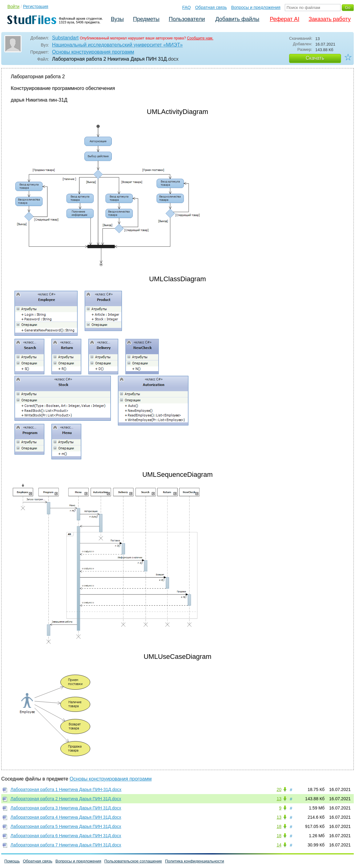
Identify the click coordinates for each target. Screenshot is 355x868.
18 (279, 826)
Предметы (146, 19)
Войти (13, 6)
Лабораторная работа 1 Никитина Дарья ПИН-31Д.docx (66, 789)
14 (279, 845)
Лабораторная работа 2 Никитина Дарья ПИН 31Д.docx (66, 799)
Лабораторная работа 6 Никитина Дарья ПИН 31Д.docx (66, 836)
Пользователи (187, 19)
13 (279, 799)
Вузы (117, 19)
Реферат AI (284, 19)
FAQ (187, 7)
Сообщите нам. (200, 38)
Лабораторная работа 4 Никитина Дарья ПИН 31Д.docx (66, 817)
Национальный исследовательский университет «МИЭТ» (117, 45)
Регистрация (36, 6)
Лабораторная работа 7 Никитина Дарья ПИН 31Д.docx (66, 845)
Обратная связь (211, 7)
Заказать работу (330, 19)
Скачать (315, 58)
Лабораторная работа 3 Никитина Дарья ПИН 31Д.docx (66, 808)
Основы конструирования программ (93, 52)
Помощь (12, 861)
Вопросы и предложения (256, 7)
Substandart (65, 38)
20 (279, 789)
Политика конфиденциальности (195, 861)
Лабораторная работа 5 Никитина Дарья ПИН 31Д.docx (66, 826)
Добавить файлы (237, 19)
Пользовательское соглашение (133, 861)
